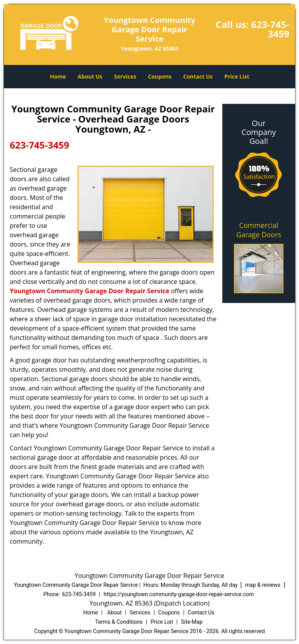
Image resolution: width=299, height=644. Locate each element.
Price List (237, 76)
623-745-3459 (270, 29)
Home (58, 76)
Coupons (160, 76)
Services (125, 76)
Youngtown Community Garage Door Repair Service (90, 291)
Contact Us (198, 76)
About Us (90, 76)
